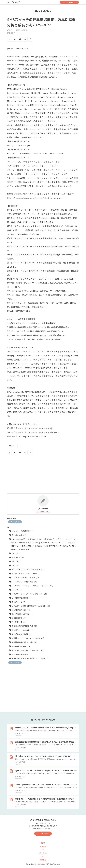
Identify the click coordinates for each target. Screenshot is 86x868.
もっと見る (15, 522)
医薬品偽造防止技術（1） (21, 634)
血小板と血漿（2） (18, 535)
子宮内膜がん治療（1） (20, 646)
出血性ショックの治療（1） (22, 630)
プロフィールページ (43, 511)
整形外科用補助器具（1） (21, 654)
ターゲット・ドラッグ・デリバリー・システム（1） (32, 586)
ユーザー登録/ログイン (69, 2)
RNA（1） (15, 561)
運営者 (43, 843)
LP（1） (14, 553)
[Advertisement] (43, 474)
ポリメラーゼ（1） (18, 602)
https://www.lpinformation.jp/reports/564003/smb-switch (35, 198)
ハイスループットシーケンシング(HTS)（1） (29, 594)
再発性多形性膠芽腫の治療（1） (24, 626)
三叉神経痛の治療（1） (20, 610)
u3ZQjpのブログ (43, 11)
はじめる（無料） (43, 834)
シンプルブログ (13, 2)
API (43, 856)
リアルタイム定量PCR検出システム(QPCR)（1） (30, 606)
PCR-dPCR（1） (17, 557)
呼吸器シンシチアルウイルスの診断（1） (27, 638)
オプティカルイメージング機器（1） (25, 574)
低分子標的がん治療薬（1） (22, 614)
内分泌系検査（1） (18, 622)
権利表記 (43, 860)
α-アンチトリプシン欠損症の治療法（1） (27, 570)
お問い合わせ (43, 853)
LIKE (12, 446)
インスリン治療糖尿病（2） (22, 531)
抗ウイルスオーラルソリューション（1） (27, 650)
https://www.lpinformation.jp (39, 428)
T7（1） (14, 566)
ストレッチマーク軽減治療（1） (24, 582)
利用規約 (43, 846)
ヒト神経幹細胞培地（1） (21, 598)
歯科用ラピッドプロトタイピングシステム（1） (30, 658)
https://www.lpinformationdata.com (42, 432)
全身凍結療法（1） (18, 618)
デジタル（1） (16, 590)
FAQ (43, 850)
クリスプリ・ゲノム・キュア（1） (25, 578)
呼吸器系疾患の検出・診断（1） (24, 642)
